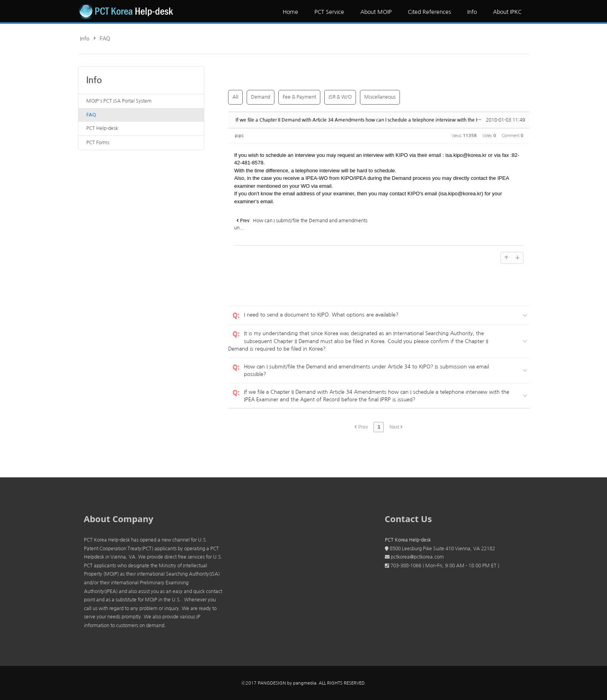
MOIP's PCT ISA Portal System (119, 101)
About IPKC (507, 12)
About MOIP (376, 12)
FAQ (105, 39)
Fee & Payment (299, 97)
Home (290, 12)
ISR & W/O (340, 97)
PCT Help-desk (102, 128)
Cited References (429, 12)
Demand (261, 97)
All (235, 97)
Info (472, 12)
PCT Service (329, 12)
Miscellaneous (380, 97)
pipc (239, 136)
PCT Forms (98, 143)
